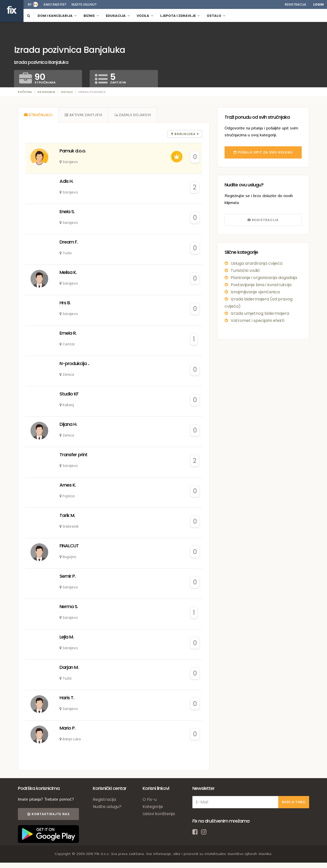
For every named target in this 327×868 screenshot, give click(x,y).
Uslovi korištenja (159, 814)
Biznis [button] (91, 16)
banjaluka (184, 134)
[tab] (38, 115)
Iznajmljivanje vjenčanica (255, 292)
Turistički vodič (245, 270)
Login (318, 4)
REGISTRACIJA (263, 220)
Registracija (295, 4)
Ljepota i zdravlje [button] (180, 16)
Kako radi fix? (55, 4)
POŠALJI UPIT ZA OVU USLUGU (263, 152)
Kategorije (46, 92)
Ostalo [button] (216, 16)
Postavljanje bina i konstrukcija (261, 285)
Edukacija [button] (118, 16)
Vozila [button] (145, 16)
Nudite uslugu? (84, 4)
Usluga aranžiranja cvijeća (256, 263)
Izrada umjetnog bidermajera (260, 313)
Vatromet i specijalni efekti (258, 321)
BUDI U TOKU (294, 803)
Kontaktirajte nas (48, 815)
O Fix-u (150, 800)
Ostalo (67, 92)
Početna (25, 92)
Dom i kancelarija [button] (57, 16)
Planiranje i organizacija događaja (264, 278)
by (30, 4)
